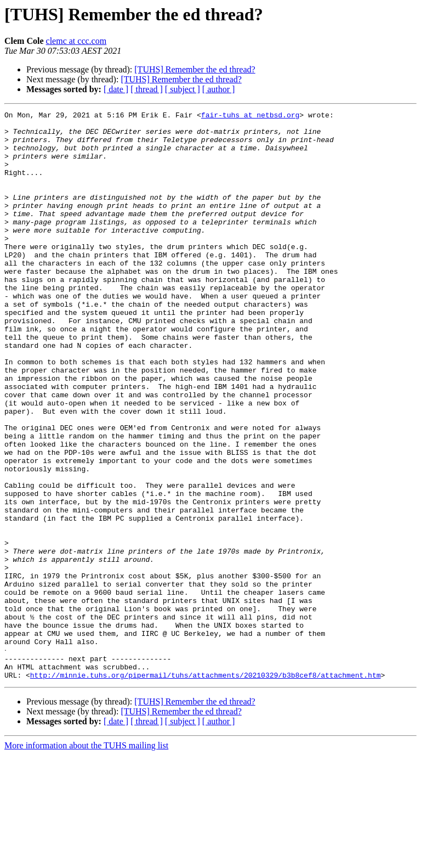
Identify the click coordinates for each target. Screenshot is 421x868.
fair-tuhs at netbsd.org (250, 116)
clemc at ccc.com (76, 41)
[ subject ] (183, 89)
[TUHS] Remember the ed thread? (195, 69)
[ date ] (116, 89)
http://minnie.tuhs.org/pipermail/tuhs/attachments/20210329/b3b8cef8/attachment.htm (206, 788)
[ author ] (219, 89)
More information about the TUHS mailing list (86, 858)
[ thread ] (147, 89)
